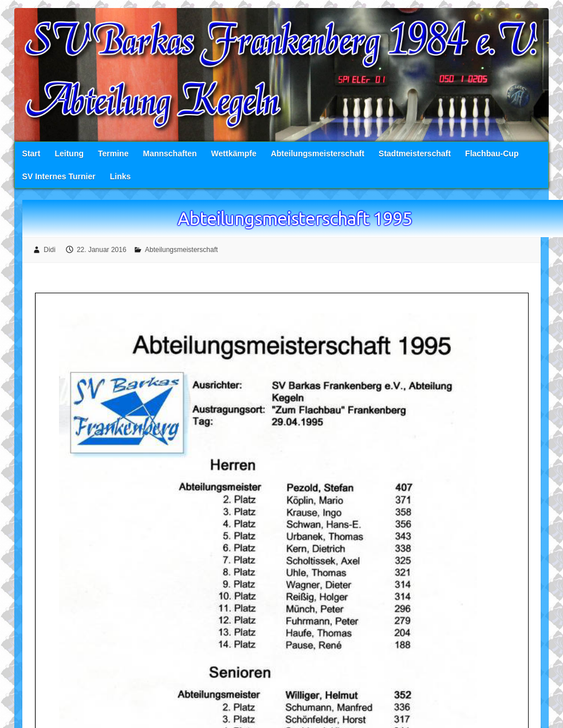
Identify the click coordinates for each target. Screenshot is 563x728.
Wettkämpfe (234, 154)
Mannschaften (170, 154)
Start (32, 154)
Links (121, 177)
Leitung (69, 154)
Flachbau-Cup (492, 154)
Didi (50, 250)
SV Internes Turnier (59, 177)
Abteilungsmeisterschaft (318, 154)
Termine (113, 154)
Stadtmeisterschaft (415, 154)
